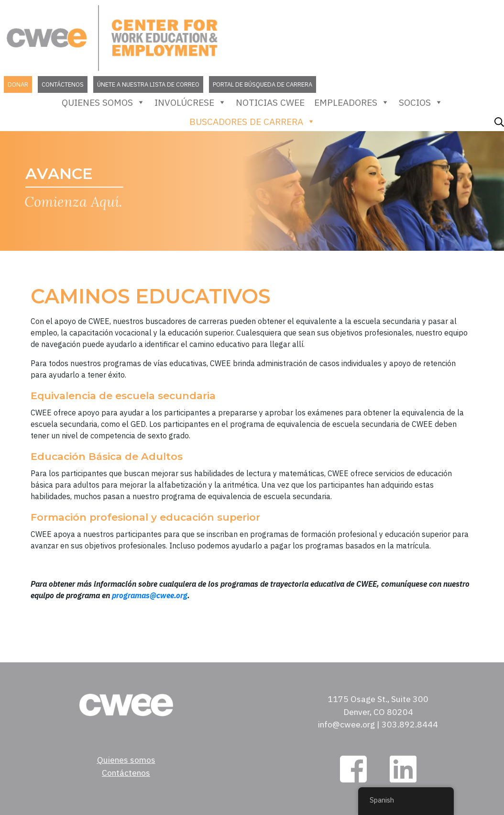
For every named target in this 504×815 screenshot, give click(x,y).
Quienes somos (103, 102)
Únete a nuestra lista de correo (148, 84)
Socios (421, 102)
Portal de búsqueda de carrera (263, 84)
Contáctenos (63, 84)
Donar (18, 84)
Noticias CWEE (270, 102)
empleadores (352, 102)
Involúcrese (190, 102)
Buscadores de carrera (252, 122)
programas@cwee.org (150, 595)
